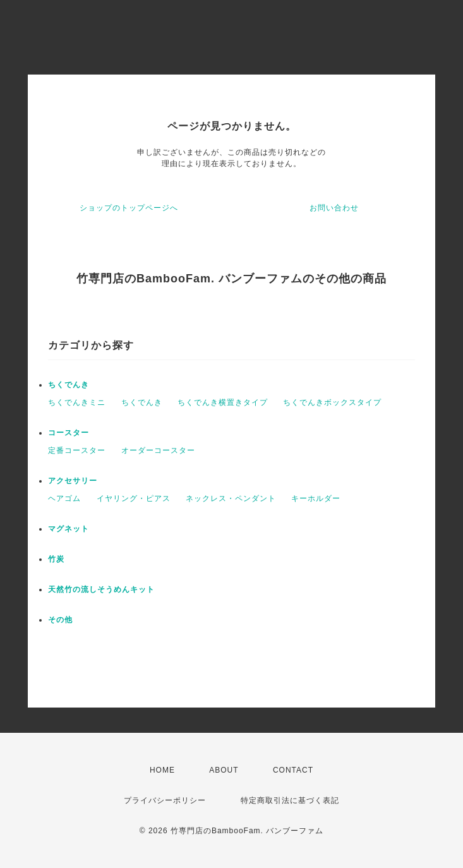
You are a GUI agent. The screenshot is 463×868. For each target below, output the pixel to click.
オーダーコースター (158, 450)
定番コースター (77, 450)
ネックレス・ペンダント (231, 498)
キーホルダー (316, 498)
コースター (69, 433)
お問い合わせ (334, 208)
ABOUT (224, 770)
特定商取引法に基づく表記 (290, 800)
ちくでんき (69, 385)
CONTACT (293, 770)
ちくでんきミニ (77, 402)
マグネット (69, 529)
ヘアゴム (64, 498)
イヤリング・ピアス (134, 498)
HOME (162, 770)
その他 (60, 620)
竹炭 (56, 559)
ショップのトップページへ (129, 208)
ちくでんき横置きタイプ (223, 402)
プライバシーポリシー (165, 800)
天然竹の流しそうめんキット (101, 589)
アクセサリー (73, 481)
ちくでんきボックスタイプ (332, 402)
